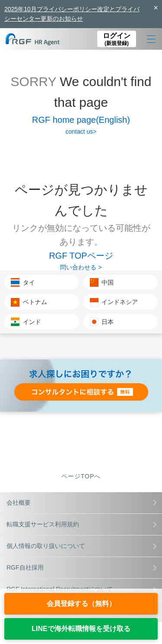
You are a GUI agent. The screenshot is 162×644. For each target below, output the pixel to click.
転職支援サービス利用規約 (82, 524)
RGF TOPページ (81, 256)
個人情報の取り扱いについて (82, 546)
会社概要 (82, 503)
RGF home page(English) (81, 120)
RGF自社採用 (82, 567)
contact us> (81, 131)
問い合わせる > (81, 267)
